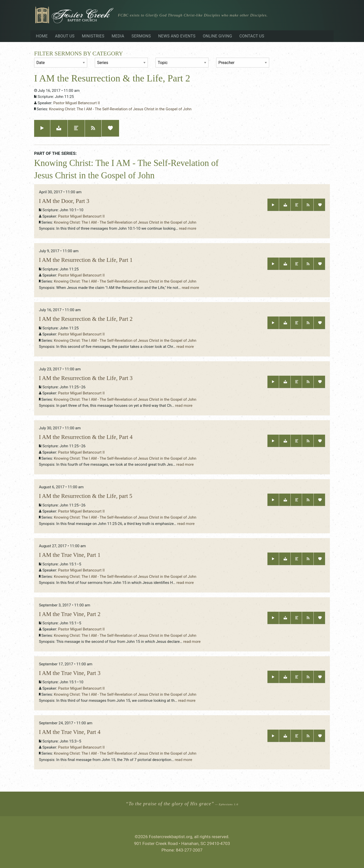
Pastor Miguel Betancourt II (77, 103)
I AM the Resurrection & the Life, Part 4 (86, 437)
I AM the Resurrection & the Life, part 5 (86, 496)
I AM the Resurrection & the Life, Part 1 (86, 260)
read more (188, 228)
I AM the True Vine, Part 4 (70, 732)
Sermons (141, 36)
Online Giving (217, 36)
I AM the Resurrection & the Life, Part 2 (86, 319)
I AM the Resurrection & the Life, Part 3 (86, 378)
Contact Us (252, 36)
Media (118, 36)
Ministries (93, 36)
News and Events (177, 36)
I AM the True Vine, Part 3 (70, 673)
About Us (65, 36)
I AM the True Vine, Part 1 (70, 555)
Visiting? (313, 16)
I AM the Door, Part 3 (64, 201)
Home (42, 36)
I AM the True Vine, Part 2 (70, 614)
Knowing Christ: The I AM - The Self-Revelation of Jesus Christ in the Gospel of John (120, 109)
